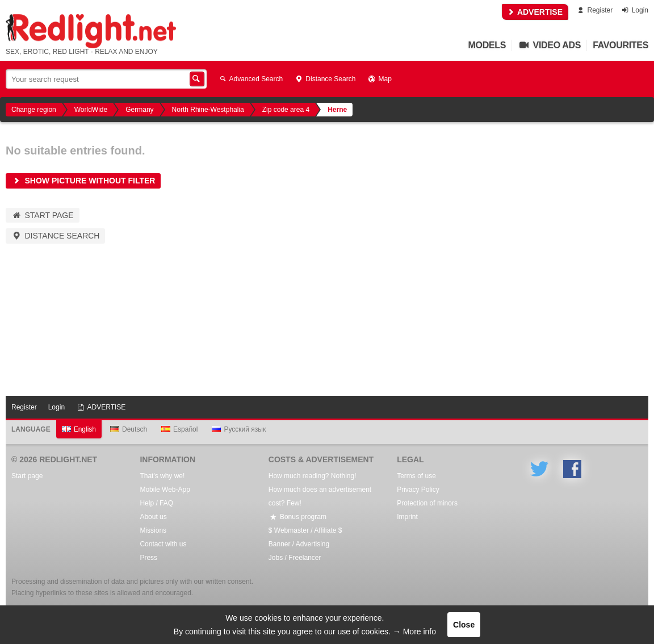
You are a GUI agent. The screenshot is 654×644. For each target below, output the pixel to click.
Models (487, 45)
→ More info (414, 632)
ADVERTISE (535, 12)
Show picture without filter (83, 181)
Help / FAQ (156, 503)
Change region (34, 110)
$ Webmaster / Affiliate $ (305, 530)
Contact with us (163, 544)
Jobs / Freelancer (295, 558)
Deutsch (129, 429)
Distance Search (325, 79)
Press (148, 558)
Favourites (621, 45)
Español (179, 429)
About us (153, 517)
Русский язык (239, 429)
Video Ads (549, 45)
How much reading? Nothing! (313, 476)
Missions (153, 530)
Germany (139, 110)
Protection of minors (427, 503)
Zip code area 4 (286, 110)
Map (379, 79)
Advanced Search (250, 79)
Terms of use (416, 476)
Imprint (407, 517)
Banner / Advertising (299, 544)
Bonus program (297, 517)
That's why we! (162, 476)
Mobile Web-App (165, 490)
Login (634, 10)
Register (594, 10)
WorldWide (91, 110)
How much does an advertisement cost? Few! (320, 496)
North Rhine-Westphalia (208, 110)
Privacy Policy (418, 490)
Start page (43, 215)
